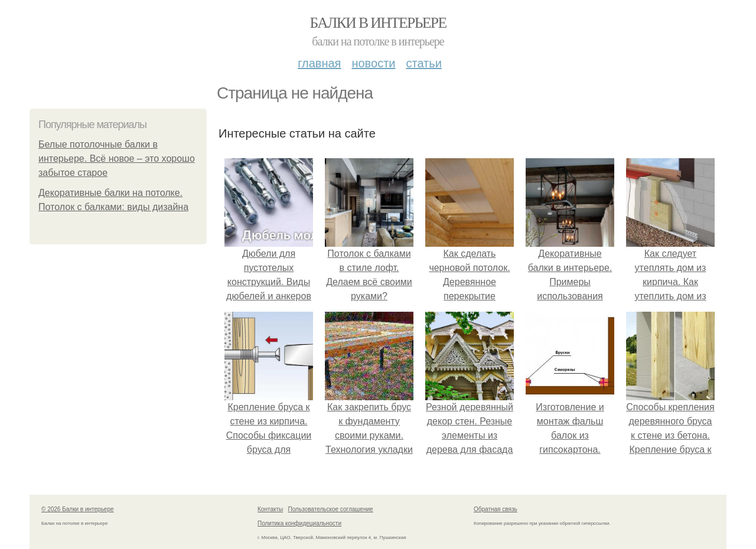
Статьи (423, 63)
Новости (373, 63)
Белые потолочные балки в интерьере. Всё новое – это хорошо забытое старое (117, 159)
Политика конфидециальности (299, 523)
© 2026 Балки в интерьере (78, 509)
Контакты (270, 509)
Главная (319, 63)
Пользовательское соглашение (331, 509)
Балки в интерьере (378, 23)
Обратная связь (496, 509)
